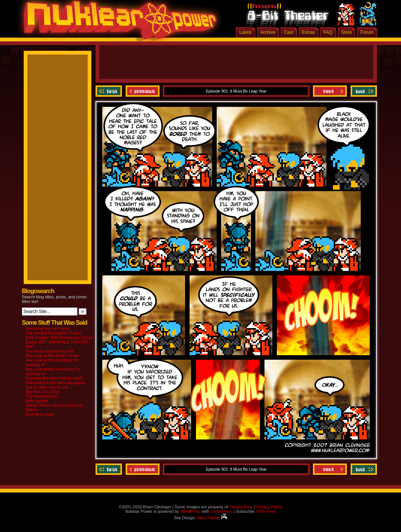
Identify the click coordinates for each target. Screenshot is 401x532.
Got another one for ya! (47, 387)
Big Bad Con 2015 (42, 392)
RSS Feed (266, 511)
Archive (268, 32)
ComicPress (221, 511)
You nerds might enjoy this (50, 351)
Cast (289, 32)
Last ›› (363, 91)
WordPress (190, 511)
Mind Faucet (212, 518)
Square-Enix (241, 507)
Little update (37, 401)
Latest (245, 32)
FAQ (328, 32)
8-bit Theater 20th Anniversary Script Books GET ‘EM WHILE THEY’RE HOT (59, 342)
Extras (308, 32)
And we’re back (40, 414)
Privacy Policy (269, 507)
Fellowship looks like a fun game (55, 383)
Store (347, 32)
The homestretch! (42, 396)
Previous (143, 91)
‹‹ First (110, 91)
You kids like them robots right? (54, 378)
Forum (367, 32)
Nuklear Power (118, 23)
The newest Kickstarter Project (54, 333)
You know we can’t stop (47, 328)
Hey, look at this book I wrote (52, 356)
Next (330, 91)
